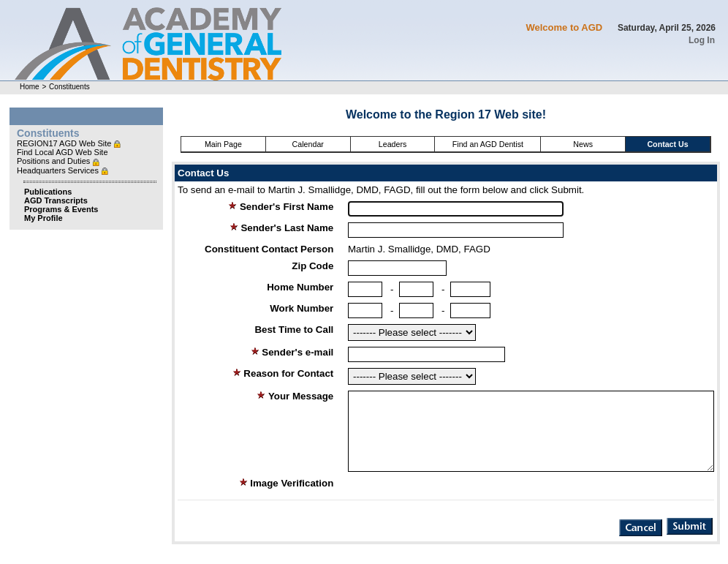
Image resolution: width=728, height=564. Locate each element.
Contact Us (667, 144)
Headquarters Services (59, 170)
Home (30, 87)
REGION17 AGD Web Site (65, 143)
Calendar (308, 144)
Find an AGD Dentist (488, 144)
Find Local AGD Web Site (62, 152)
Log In (702, 40)
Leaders (393, 144)
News (583, 144)
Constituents (69, 87)
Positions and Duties (54, 161)
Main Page (223, 144)
